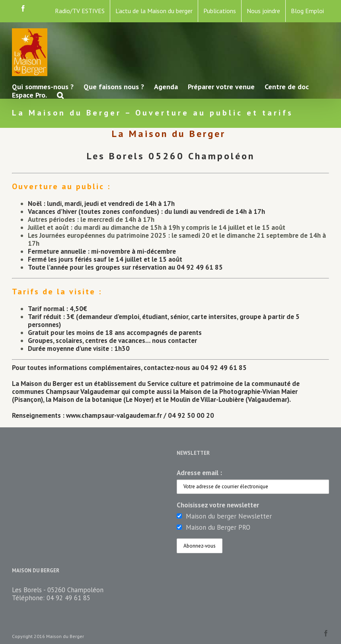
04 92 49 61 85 (68, 598)
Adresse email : (199, 473)
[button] (60, 95)
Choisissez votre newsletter (218, 505)
